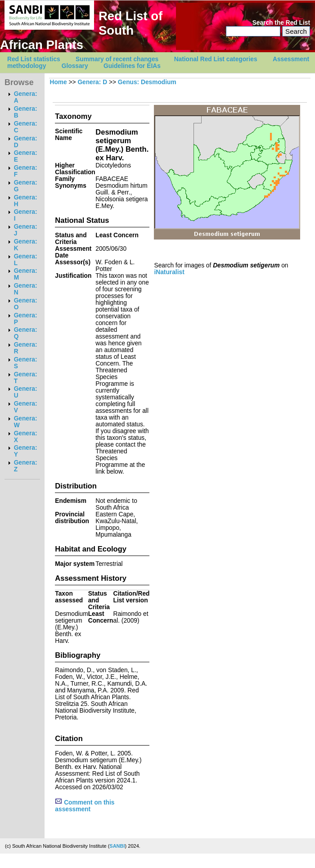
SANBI (117, 846)
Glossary (75, 66)
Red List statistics (34, 59)
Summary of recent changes (117, 59)
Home (58, 82)
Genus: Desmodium (147, 82)
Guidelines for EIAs (132, 66)
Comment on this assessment (85, 806)
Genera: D (92, 82)
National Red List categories (216, 59)
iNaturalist (169, 272)
